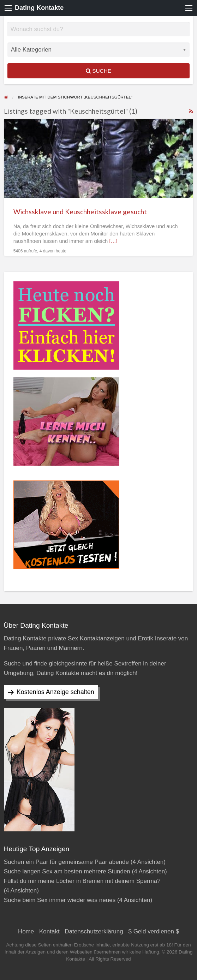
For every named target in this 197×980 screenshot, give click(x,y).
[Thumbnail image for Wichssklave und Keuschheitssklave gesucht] (99, 158)
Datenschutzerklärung (94, 931)
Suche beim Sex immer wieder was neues (60, 900)
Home (26, 931)
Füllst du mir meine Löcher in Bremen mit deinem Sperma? (82, 881)
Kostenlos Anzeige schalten (55, 692)
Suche (98, 71)
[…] (113, 241)
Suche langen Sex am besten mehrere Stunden (67, 871)
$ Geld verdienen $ (154, 931)
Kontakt (49, 931)
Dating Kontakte (39, 8)
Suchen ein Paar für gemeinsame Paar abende (66, 862)
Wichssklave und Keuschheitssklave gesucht (80, 212)
